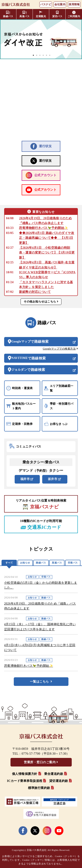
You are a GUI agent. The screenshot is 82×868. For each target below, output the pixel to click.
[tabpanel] (41, 39)
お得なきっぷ (56, 424)
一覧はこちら (39, 682)
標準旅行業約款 (39, 788)
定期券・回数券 (20, 424)
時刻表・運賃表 (20, 388)
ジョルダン (28, 370)
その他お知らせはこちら (40, 302)
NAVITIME (29, 358)
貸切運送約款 (59, 781)
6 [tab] (50, 55)
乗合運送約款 (54, 774)
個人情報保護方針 (25, 774)
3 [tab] (40, 55)
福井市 (25, 479)
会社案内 (60, 4)
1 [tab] (33, 55)
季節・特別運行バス (59, 406)
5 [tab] (47, 55)
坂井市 (53, 479)
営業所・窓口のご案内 (40, 762)
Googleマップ (30, 342)
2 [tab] (37, 55)
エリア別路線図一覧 (59, 388)
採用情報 (74, 4)
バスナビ (46, 4)
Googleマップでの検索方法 (59, 349)
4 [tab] (43, 55)
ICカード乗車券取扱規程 (25, 781)
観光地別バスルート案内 (21, 406)
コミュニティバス (25, 447)
